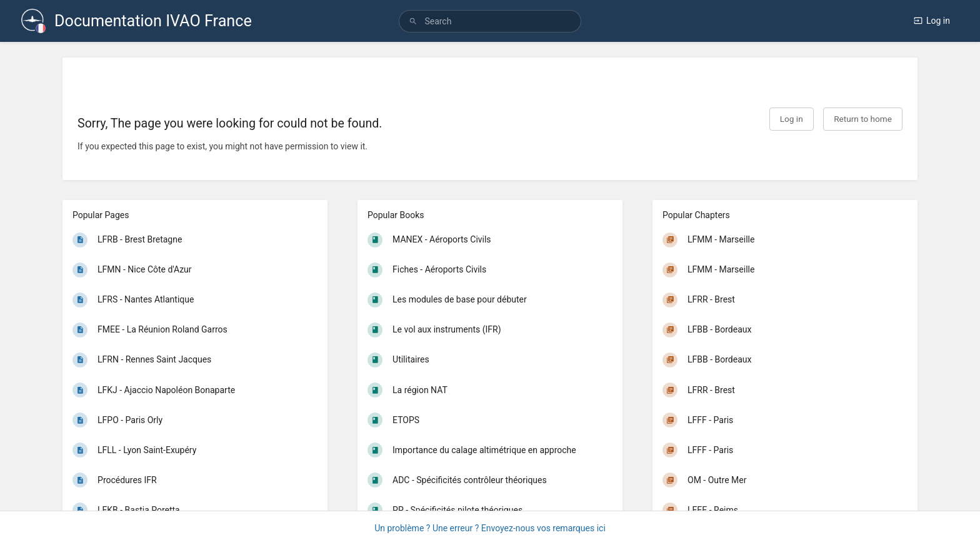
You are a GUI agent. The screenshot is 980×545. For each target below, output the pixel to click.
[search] (490, 21)
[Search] (413, 22)
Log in (932, 21)
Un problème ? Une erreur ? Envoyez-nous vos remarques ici (490, 528)
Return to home (863, 119)
